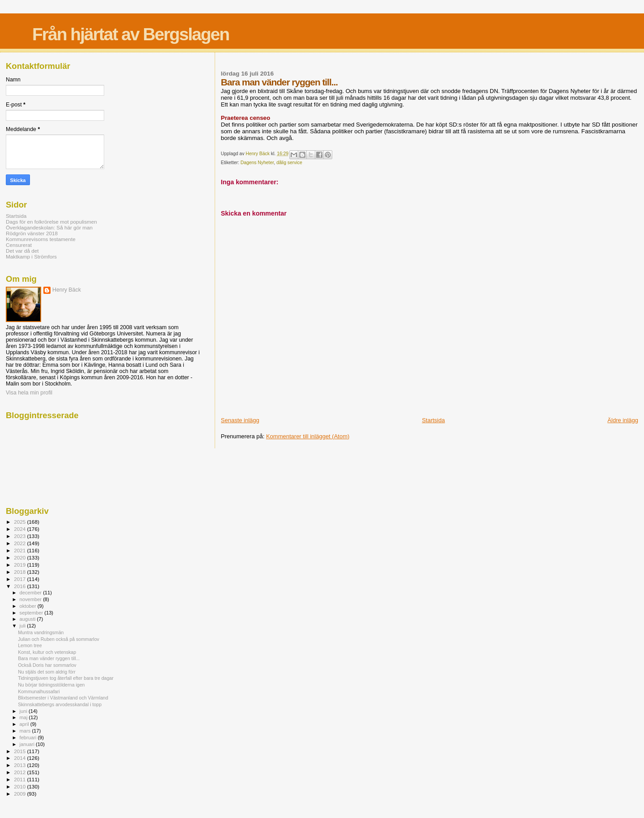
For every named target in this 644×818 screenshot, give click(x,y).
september (32, 613)
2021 (20, 550)
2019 (20, 565)
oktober (29, 606)
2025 (20, 522)
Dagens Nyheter (257, 163)
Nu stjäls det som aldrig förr (47, 672)
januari (28, 744)
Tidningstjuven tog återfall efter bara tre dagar (66, 678)
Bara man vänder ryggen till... (49, 658)
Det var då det (22, 251)
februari (29, 737)
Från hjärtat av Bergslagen (131, 34)
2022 (20, 543)
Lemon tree (30, 645)
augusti (28, 619)
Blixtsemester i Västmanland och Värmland (63, 698)
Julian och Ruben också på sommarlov (59, 639)
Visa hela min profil (29, 393)
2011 (20, 779)
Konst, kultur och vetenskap (47, 652)
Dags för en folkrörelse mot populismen (51, 222)
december (32, 593)
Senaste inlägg (240, 420)
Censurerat (19, 245)
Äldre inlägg (623, 420)
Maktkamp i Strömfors (31, 256)
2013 (20, 765)
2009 (20, 794)
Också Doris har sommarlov (47, 665)
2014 (20, 758)
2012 (20, 772)
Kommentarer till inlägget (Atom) (308, 436)
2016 (20, 586)
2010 (20, 786)
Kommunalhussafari (39, 691)
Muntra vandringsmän (41, 632)
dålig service (289, 163)
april (25, 724)
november (32, 599)
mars (26, 731)
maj (24, 717)
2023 (20, 536)
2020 (20, 557)
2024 (20, 529)
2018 (20, 572)
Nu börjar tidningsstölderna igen (51, 685)
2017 (20, 579)
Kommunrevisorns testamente (41, 239)
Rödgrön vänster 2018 (32, 233)
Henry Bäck (67, 290)
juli (23, 626)
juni (24, 711)
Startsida (433, 420)
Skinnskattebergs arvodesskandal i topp (60, 704)
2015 (20, 751)
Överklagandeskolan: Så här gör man (49, 227)
